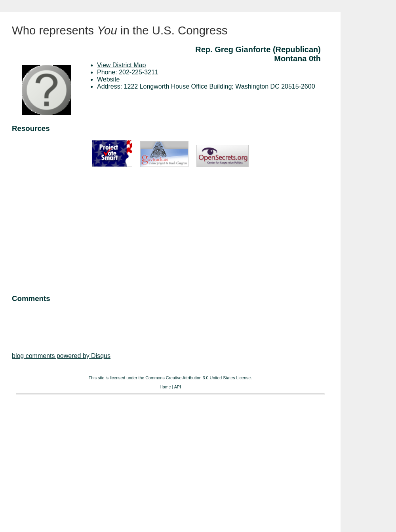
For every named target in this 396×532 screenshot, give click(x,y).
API (178, 387)
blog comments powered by (61, 356)
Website (109, 79)
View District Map (121, 65)
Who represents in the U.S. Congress (120, 30)
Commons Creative (163, 378)
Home (165, 387)
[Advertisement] (170, 231)
